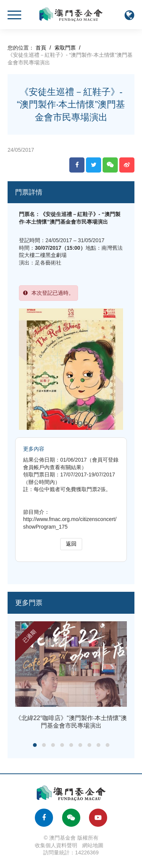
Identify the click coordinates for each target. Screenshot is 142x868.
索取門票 (65, 48)
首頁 (41, 48)
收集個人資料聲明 (56, 845)
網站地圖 (93, 845)
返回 (71, 544)
